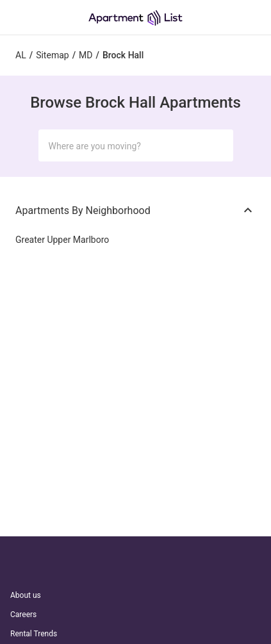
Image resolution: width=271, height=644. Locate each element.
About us (26, 595)
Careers (23, 615)
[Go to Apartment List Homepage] (135, 18)
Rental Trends (34, 634)
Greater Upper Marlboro (62, 240)
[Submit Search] (218, 145)
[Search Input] (126, 146)
